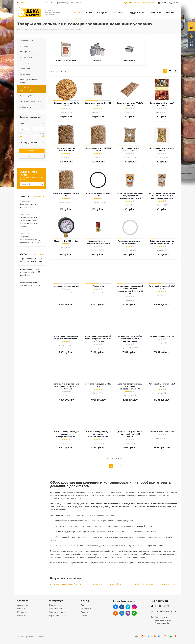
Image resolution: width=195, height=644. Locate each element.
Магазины (22, 612)
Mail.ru (122, 613)
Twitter (128, 607)
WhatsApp (134, 613)
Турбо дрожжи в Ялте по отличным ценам (156, 584)
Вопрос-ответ (87, 609)
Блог (83, 605)
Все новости (38, 197)
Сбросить (32, 156)
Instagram (134, 607)
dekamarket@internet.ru (165, 611)
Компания (23, 601)
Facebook (122, 607)
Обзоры (85, 616)
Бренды (85, 612)
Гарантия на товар (58, 616)
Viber (128, 613)
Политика (22, 616)
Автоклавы (98, 60)
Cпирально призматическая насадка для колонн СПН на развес (31, 240)
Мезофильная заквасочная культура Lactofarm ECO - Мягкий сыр (31, 272)
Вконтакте (116, 607)
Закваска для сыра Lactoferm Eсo (67, 584)
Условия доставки (57, 612)
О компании (23, 605)
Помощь (53, 605)
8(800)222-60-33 (131, 3)
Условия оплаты (57, 609)
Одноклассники (116, 613)
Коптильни (129, 60)
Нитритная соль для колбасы (108, 584)
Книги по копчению (66, 60)
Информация (56, 601)
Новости (21, 609)
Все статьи (39, 254)
